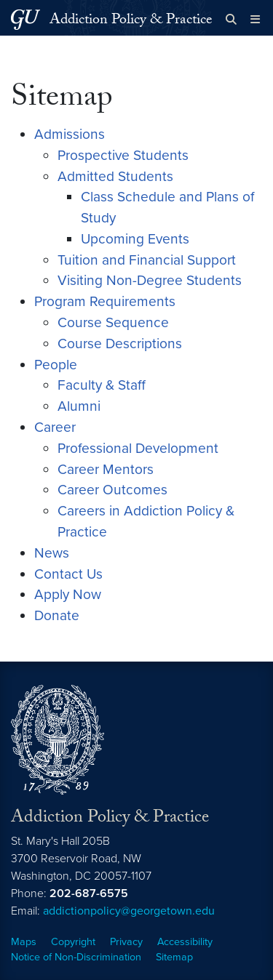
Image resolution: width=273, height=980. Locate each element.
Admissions (70, 134)
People (56, 365)
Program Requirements (105, 301)
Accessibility (185, 942)
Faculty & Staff (102, 385)
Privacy (126, 942)
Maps (24, 942)
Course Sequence (113, 322)
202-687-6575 (89, 893)
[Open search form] (231, 20)
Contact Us (68, 574)
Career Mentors (106, 469)
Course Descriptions (120, 344)
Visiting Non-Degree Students (150, 280)
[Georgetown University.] (25, 19)
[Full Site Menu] (255, 20)
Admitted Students (115, 176)
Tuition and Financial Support (147, 260)
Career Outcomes (112, 490)
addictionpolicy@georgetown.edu (129, 911)
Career (55, 427)
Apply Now (68, 594)
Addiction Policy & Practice (131, 21)
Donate (57, 615)
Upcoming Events (135, 239)
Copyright (73, 942)
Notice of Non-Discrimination (76, 957)
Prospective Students (123, 155)
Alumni (79, 406)
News (52, 553)
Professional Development (138, 448)
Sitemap (174, 957)
